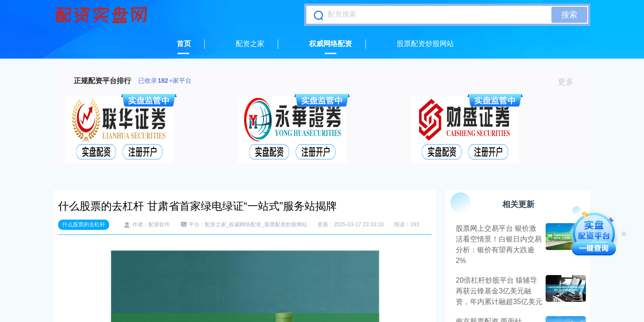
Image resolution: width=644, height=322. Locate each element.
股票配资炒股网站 (425, 44)
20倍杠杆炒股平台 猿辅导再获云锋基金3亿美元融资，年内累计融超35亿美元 (499, 291)
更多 (570, 82)
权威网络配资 (330, 44)
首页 (184, 44)
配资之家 (250, 44)
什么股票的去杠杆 (84, 225)
